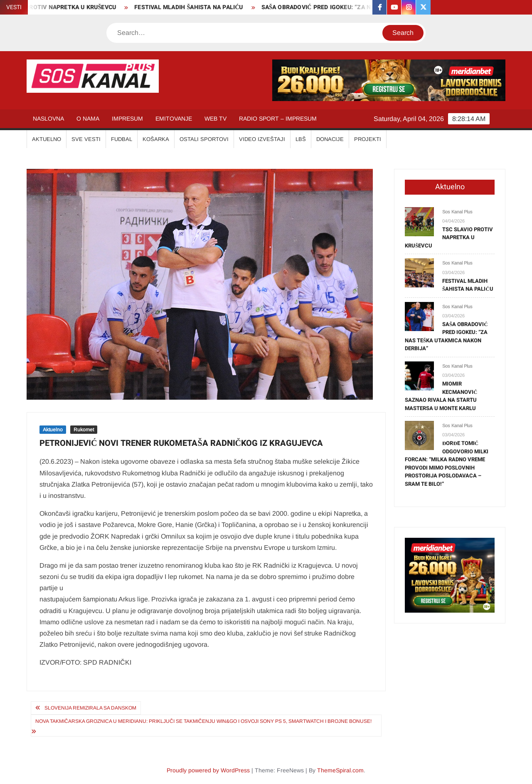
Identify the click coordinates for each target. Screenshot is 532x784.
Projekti (368, 139)
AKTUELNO (47, 139)
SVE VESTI (86, 139)
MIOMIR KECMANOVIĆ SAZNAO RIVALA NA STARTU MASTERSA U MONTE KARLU (441, 396)
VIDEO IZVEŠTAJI (262, 139)
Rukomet (84, 430)
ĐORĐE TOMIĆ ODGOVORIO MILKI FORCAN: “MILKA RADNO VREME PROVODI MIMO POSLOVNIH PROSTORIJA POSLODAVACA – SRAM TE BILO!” (447, 464)
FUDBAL (122, 139)
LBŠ (301, 139)
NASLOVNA (48, 119)
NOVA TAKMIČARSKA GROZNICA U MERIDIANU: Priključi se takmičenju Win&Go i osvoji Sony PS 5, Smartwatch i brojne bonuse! (203, 721)
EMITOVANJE (174, 119)
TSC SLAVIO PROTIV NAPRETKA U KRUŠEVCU (449, 237)
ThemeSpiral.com (340, 770)
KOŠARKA (156, 139)
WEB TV (216, 119)
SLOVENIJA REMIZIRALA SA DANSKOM (90, 708)
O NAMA (88, 119)
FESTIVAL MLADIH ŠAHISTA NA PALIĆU (193, 7)
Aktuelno (53, 430)
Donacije (330, 139)
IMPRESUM (127, 119)
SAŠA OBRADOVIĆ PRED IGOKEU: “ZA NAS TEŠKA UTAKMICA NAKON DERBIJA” (446, 336)
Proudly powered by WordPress (208, 770)
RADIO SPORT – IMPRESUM (278, 119)
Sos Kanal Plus (457, 212)
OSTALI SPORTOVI (204, 139)
